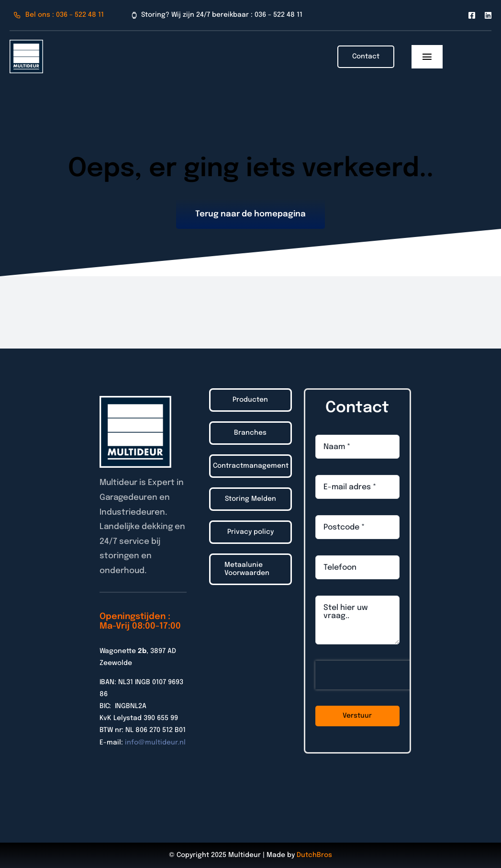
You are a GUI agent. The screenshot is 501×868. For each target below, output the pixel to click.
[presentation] (377, 675)
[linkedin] (488, 15)
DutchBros (314, 855)
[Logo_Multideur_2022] (26, 44)
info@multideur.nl (155, 743)
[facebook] (472, 15)
